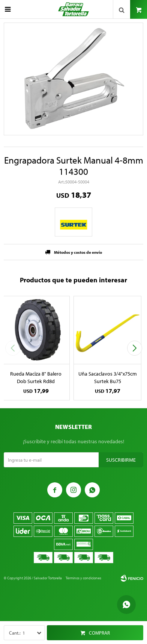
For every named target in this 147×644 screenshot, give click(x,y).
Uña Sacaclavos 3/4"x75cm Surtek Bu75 (108, 377)
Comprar (99, 633)
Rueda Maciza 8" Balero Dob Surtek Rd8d (36, 377)
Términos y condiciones (83, 578)
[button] (134, 348)
